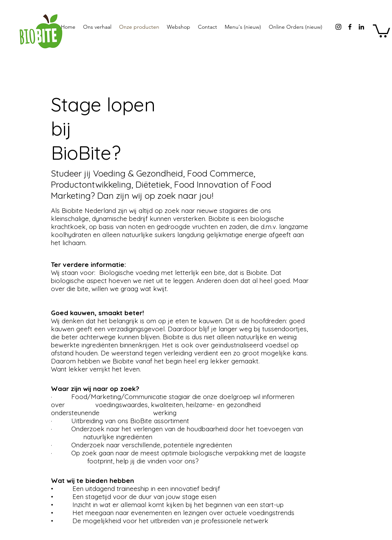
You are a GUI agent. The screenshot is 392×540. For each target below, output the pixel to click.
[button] (381, 30)
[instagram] (338, 27)
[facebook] (350, 27)
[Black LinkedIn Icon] (361, 27)
